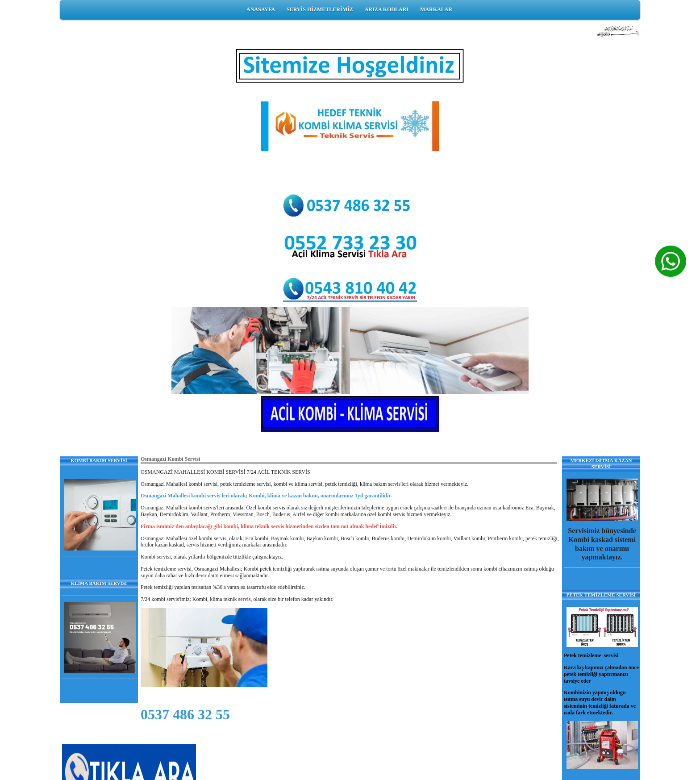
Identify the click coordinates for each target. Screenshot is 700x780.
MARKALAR (436, 9)
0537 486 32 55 (185, 714)
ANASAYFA (261, 9)
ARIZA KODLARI (387, 9)
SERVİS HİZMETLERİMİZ (320, 9)
